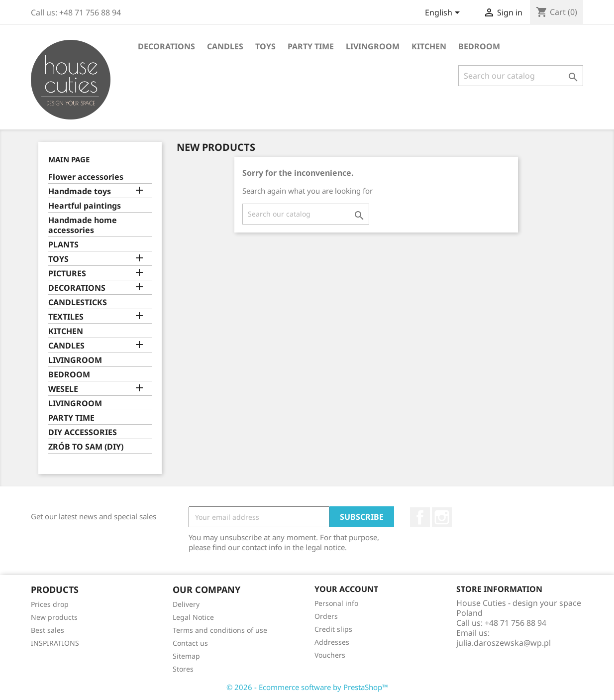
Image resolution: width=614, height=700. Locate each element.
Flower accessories (86, 177)
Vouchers (330, 655)
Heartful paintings (85, 206)
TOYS (265, 46)
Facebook (420, 517)
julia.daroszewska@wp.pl (504, 643)
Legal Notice (193, 617)
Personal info (336, 603)
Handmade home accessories (83, 225)
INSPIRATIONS (55, 643)
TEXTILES (66, 317)
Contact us (190, 643)
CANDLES (225, 46)
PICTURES (67, 274)
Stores (183, 669)
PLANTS (63, 245)
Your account (346, 589)
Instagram (442, 517)
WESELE (63, 389)
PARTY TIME (311, 46)
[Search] (521, 76)
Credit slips (333, 629)
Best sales (48, 630)
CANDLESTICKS (78, 302)
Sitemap (186, 656)
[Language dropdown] (444, 13)
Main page (69, 159)
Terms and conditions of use (220, 630)
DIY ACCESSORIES (83, 432)
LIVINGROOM (373, 46)
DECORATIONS (166, 46)
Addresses (332, 642)
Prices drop (50, 604)
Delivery (186, 604)
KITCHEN (429, 46)
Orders (326, 616)
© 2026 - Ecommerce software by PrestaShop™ (307, 687)
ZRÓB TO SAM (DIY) (86, 447)
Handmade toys (80, 191)
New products (54, 617)
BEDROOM (479, 46)
